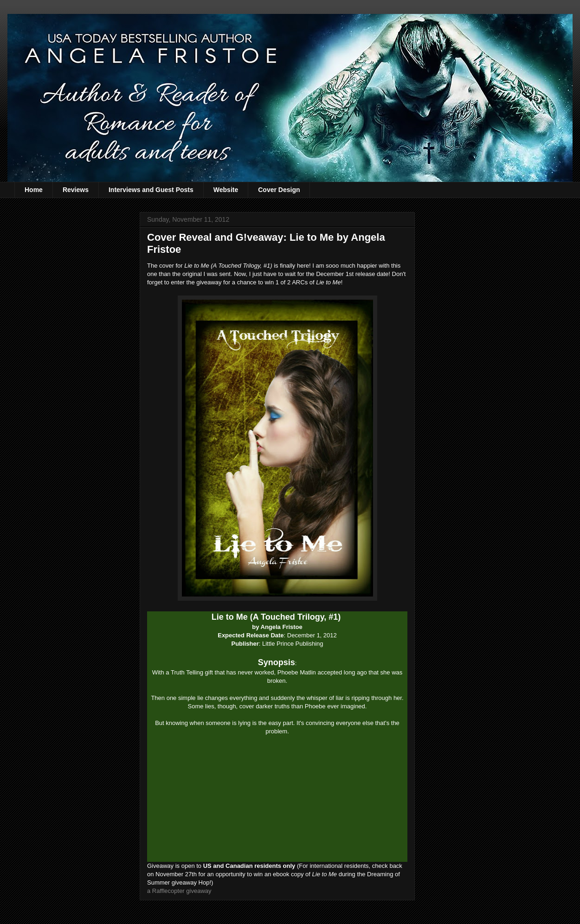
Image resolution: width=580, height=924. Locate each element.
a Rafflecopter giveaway (179, 891)
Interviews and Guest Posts (151, 190)
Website (226, 190)
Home (34, 190)
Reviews (76, 190)
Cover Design (279, 190)
